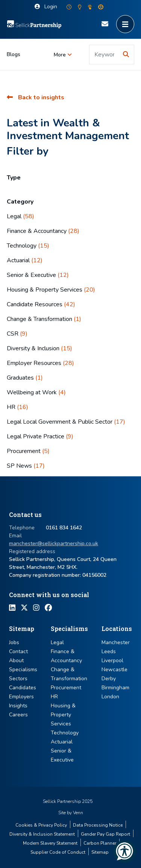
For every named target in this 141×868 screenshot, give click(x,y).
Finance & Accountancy (43, 231)
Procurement (28, 451)
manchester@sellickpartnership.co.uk (54, 543)
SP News (26, 466)
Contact (18, 651)
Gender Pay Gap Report (105, 834)
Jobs (14, 642)
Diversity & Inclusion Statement (42, 834)
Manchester (116, 642)
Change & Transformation (44, 319)
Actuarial (25, 260)
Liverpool (112, 661)
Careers (18, 715)
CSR (17, 334)
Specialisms (23, 670)
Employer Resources (40, 363)
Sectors (18, 679)
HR (17, 407)
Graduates (25, 378)
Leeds (109, 651)
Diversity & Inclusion (39, 348)
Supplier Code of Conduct (58, 852)
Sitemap (100, 852)
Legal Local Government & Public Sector (66, 422)
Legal (20, 216)
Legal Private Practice (40, 436)
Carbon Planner (100, 843)
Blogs (14, 54)
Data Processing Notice (98, 825)
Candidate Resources (41, 304)
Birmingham (115, 688)
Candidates (23, 688)
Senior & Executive (38, 275)
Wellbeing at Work (36, 392)
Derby (109, 679)
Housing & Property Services (51, 290)
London (110, 697)
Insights (18, 706)
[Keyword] (104, 55)
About (16, 661)
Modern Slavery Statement (50, 843)
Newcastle (114, 670)
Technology (28, 246)
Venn (78, 813)
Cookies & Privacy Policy (41, 825)
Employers (21, 697)
